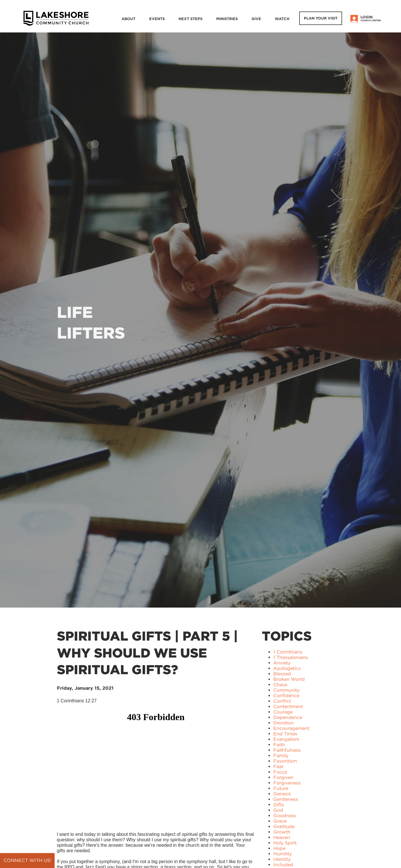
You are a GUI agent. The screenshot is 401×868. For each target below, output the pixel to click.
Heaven (282, 837)
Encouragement (291, 728)
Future (281, 788)
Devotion (284, 723)
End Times (285, 734)
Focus (280, 772)
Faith (279, 745)
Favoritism (285, 761)
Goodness (285, 816)
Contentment (288, 706)
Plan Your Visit (321, 18)
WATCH (282, 19)
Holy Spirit (285, 843)
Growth (282, 832)
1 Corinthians (288, 652)
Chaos (280, 685)
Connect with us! (27, 860)
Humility (283, 854)
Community (286, 690)
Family (281, 756)
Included (283, 865)
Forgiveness (287, 783)
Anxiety (282, 663)
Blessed (282, 674)
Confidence (286, 696)
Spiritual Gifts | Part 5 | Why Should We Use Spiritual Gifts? (147, 653)
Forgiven (283, 777)
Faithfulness (287, 750)
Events (157, 19)
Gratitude (284, 827)
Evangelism (286, 739)
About (128, 19)
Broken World (289, 679)
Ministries (227, 19)
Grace (280, 821)
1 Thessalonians (291, 657)
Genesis (282, 794)
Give (256, 19)
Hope (279, 848)
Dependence (288, 717)
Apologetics (287, 668)
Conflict (282, 701)
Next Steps (190, 19)
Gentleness (286, 799)
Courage (283, 712)
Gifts (279, 805)
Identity (282, 859)
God (278, 810)
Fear (278, 766)
